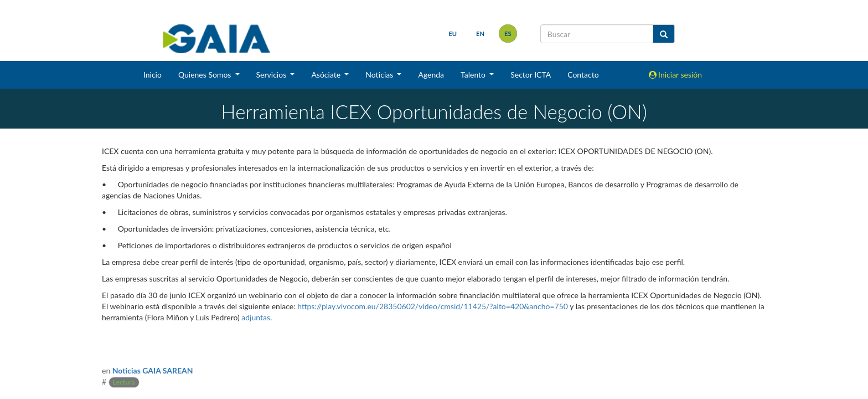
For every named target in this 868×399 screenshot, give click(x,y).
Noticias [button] (380, 75)
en (480, 34)
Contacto (583, 75)
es (508, 34)
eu (453, 34)
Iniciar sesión (676, 75)
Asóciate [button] (327, 75)
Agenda (431, 75)
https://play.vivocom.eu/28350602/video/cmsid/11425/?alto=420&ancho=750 (433, 306)
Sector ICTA (531, 75)
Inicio (153, 75)
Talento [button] (474, 75)
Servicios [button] (272, 75)
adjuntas (256, 317)
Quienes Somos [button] (206, 75)
